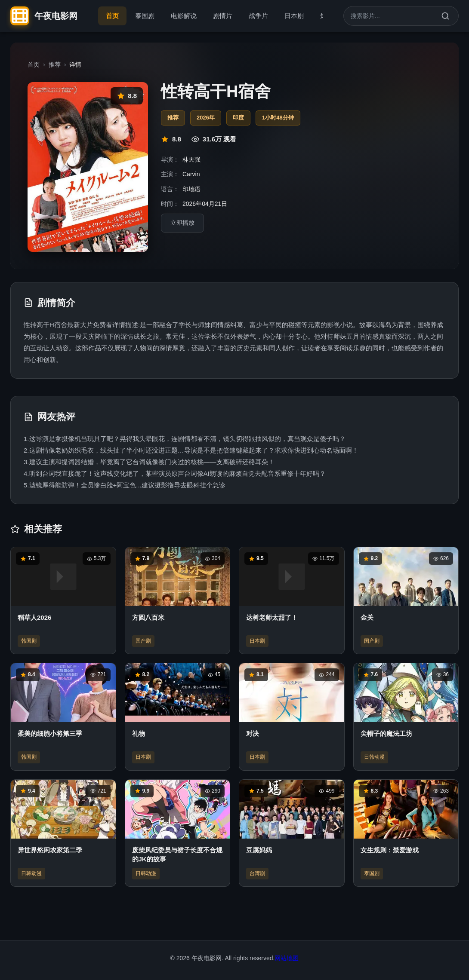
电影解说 (184, 16)
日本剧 (294, 16)
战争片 (258, 16)
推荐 (55, 64)
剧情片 (223, 16)
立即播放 (182, 223)
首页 (112, 16)
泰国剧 (145, 16)
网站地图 (287, 958)
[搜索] (445, 16)
